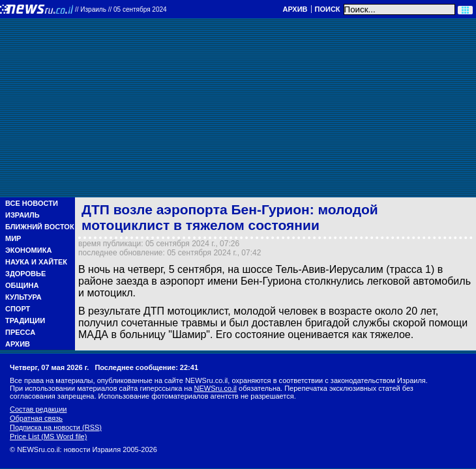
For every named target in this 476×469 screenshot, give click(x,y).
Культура (23, 297)
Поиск (328, 9)
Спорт (18, 309)
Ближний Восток (40, 227)
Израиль (22, 215)
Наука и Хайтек (36, 262)
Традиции (25, 320)
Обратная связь (36, 418)
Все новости (32, 203)
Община (22, 285)
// (121, 9)
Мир (13, 238)
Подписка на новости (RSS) (56, 427)
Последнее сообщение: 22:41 (146, 367)
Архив (295, 9)
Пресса (20, 332)
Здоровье (25, 274)
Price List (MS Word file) (48, 436)
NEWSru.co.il (216, 388)
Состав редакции (38, 409)
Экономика (28, 250)
